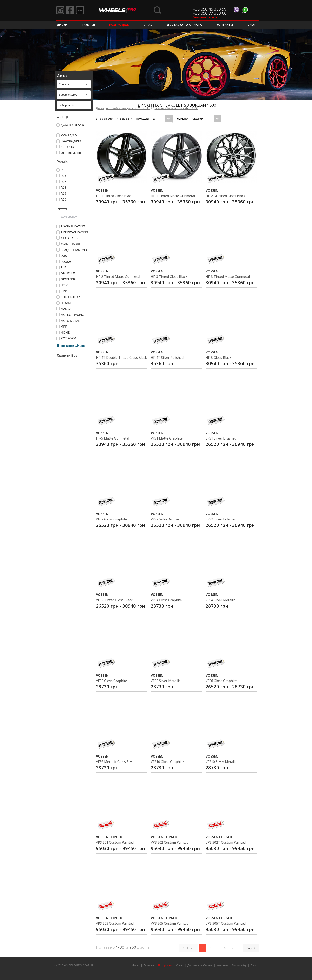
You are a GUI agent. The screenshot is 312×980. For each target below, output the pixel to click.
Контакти (225, 25)
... (239, 948)
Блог (251, 25)
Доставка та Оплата (184, 25)
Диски (62, 25)
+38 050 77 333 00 (210, 13)
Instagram (60, 10)
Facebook (70, 10)
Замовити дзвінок (205, 17)
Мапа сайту (239, 965)
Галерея (88, 25)
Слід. (250, 948)
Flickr (80, 10)
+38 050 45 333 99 (210, 9)
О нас (148, 25)
